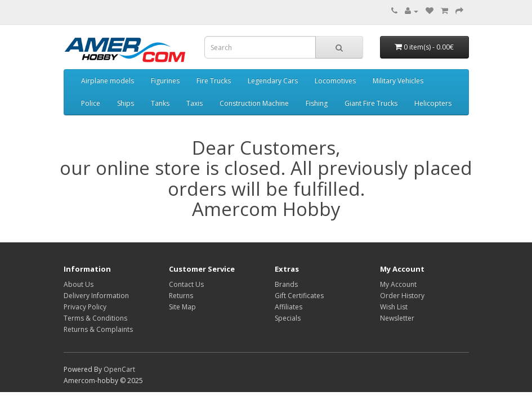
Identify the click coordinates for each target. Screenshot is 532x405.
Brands (286, 284)
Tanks (160, 103)
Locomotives (335, 81)
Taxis (195, 103)
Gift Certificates (299, 296)
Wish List (394, 307)
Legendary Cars (273, 81)
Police (91, 103)
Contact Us (186, 284)
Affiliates (289, 307)
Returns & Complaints (98, 329)
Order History (402, 296)
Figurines (165, 81)
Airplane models (108, 81)
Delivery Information (96, 296)
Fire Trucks (214, 81)
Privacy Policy (85, 307)
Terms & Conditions (95, 318)
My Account (398, 284)
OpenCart (119, 369)
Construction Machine (254, 103)
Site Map (182, 307)
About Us (79, 284)
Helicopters (433, 103)
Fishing (317, 103)
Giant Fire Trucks (371, 103)
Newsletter (397, 318)
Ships (126, 103)
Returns (181, 296)
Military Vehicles (398, 81)
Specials (288, 318)
